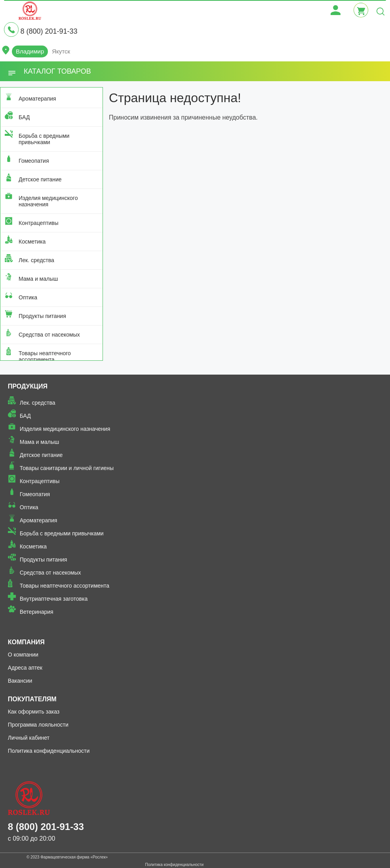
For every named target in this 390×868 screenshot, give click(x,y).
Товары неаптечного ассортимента (45, 356)
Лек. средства (36, 260)
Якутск (61, 51)
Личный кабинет (29, 738)
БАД (24, 117)
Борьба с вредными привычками (44, 139)
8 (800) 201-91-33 (49, 31)
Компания (26, 642)
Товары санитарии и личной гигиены (67, 468)
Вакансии (20, 681)
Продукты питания (42, 316)
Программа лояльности (38, 725)
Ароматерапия (37, 99)
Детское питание (40, 179)
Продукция (28, 386)
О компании (23, 655)
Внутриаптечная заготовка (54, 599)
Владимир (30, 51)
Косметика (32, 242)
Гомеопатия (34, 161)
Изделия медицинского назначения (48, 201)
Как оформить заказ (34, 712)
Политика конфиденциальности (49, 751)
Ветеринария (37, 612)
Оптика (28, 297)
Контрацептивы (39, 223)
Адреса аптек (25, 668)
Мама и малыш (38, 279)
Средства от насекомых (49, 335)
